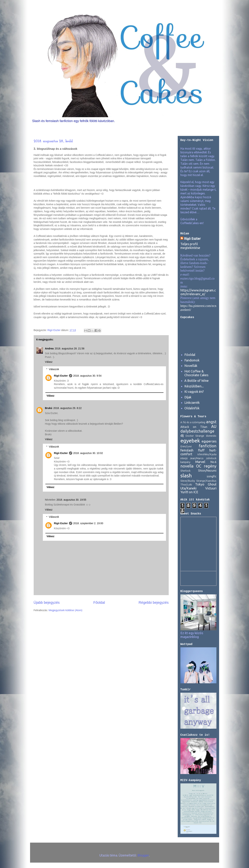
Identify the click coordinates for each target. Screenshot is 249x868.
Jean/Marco (197, 458)
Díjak (188, 397)
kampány (185, 462)
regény (210, 466)
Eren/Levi (186, 446)
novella (187, 466)
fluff (201, 450)
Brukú (49, 408)
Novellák (191, 366)
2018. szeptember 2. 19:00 (88, 523)
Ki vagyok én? (194, 392)
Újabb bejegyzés (47, 602)
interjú (184, 458)
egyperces (209, 441)
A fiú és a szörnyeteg (193, 422)
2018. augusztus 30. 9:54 (87, 376)
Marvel (200, 462)
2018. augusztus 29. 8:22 (67, 408)
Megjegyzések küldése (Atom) (66, 610)
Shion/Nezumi (207, 471)
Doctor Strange (195, 436)
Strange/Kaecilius (206, 481)
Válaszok (54, 369)
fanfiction (208, 446)
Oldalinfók (192, 408)
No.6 (213, 462)
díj (182, 435)
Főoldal (99, 602)
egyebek (190, 440)
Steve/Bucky (188, 481)
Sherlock (185, 471)
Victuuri (211, 488)
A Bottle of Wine (197, 381)
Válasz (49, 362)
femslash (187, 450)
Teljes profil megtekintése (190, 246)
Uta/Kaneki (188, 488)
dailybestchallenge (197, 431)
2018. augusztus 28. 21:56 (70, 348)
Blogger (143, 855)
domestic (211, 436)
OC (199, 466)
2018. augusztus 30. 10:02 (88, 453)
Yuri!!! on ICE (189, 492)
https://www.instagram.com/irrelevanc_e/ (198, 292)
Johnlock (211, 458)
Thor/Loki (186, 485)
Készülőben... (194, 386)
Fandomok (192, 360)
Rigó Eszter (61, 376)
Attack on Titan (194, 427)
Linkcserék (192, 402)
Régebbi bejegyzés (154, 602)
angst (211, 422)
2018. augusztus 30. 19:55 (71, 500)
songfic (212, 476)
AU (214, 426)
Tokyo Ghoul (206, 484)
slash (186, 475)
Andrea (49, 348)
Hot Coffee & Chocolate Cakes (196, 373)
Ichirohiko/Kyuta (207, 454)
